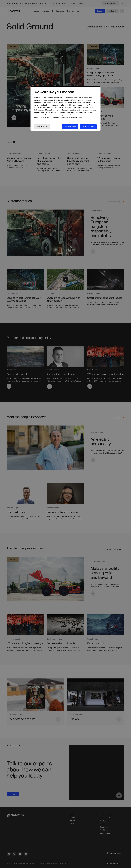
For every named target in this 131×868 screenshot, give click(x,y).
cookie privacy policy (45, 117)
